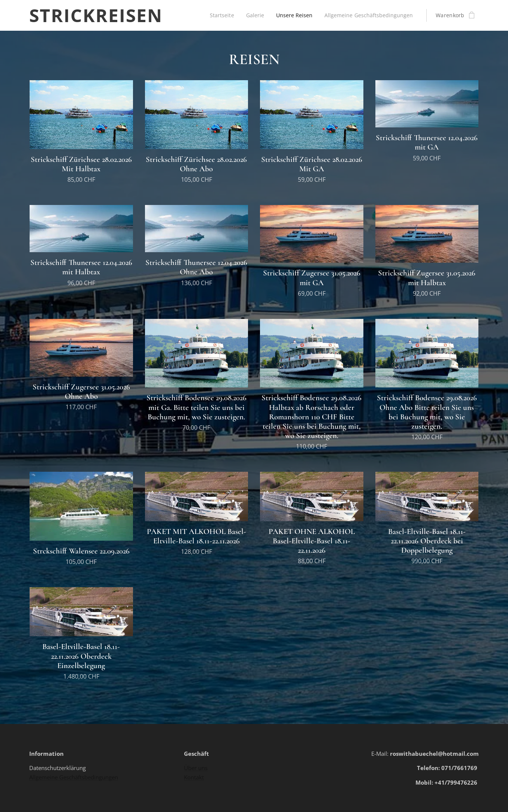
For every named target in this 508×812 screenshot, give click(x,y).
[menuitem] (293, 15)
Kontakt (194, 777)
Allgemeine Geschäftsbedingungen (74, 777)
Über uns (196, 768)
